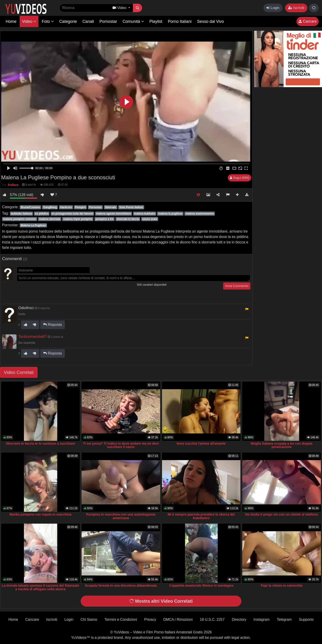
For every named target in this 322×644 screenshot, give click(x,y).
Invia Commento (237, 286)
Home (11, 21)
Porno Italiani (180, 21)
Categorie (68, 21)
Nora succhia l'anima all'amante (201, 443)
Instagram (262, 619)
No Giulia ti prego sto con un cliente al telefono (282, 514)
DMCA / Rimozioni (178, 619)
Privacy (150, 619)
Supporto (306, 619)
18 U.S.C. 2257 (212, 619)
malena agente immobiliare (113, 214)
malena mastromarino (200, 214)
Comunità (133, 21)
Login (273, 8)
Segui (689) (240, 178)
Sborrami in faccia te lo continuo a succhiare (40, 443)
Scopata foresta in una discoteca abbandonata (121, 586)
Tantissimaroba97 (32, 337)
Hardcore (66, 207)
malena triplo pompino (78, 219)
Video (29, 21)
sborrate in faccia (128, 219)
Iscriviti (296, 8)
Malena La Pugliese (33, 225)
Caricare (308, 21)
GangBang (50, 207)
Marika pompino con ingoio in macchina (40, 514)
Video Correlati (19, 372)
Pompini (80, 207)
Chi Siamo (89, 619)
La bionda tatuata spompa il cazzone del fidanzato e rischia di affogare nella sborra (40, 587)
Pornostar (108, 21)
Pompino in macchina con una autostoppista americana (121, 516)
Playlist (156, 21)
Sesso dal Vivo (210, 21)
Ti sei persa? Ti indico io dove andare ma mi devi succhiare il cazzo (121, 445)
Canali (88, 21)
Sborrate (110, 207)
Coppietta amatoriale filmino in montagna (201, 586)
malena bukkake (145, 214)
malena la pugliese (170, 214)
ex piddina (42, 214)
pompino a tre (105, 219)
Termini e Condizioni (121, 619)
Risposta (53, 325)
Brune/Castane (30, 207)
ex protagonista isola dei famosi (72, 214)
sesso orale (150, 219)
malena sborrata (50, 219)
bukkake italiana (21, 214)
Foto (48, 21)
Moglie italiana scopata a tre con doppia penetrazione (282, 445)
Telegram (284, 619)
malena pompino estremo (20, 219)
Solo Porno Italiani (131, 207)
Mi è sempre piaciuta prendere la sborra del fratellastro (201, 516)
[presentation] (51, 291)
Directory (239, 619)
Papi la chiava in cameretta (282, 586)
